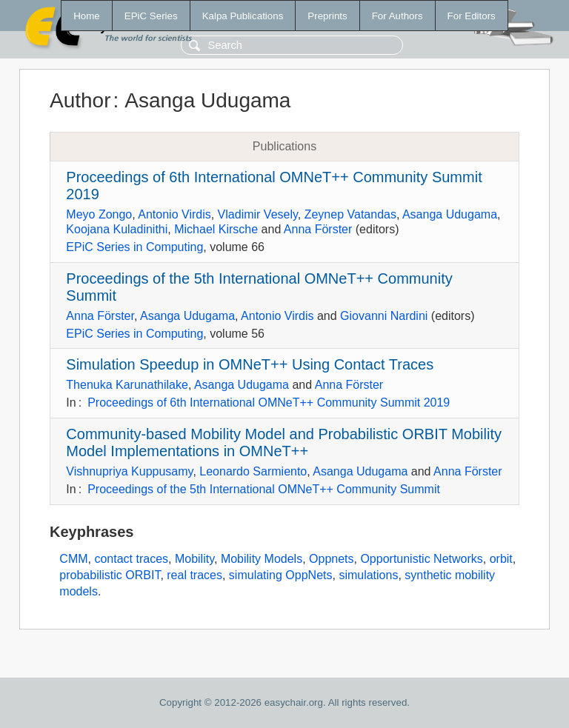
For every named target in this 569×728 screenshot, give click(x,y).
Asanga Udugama (450, 214)
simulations (368, 575)
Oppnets (331, 559)
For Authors (397, 16)
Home (87, 16)
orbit (501, 559)
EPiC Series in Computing (134, 247)
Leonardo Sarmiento (253, 471)
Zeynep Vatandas (350, 214)
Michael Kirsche (216, 229)
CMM (73, 559)
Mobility (194, 559)
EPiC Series (151, 16)
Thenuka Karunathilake (127, 385)
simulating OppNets (281, 575)
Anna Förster (318, 229)
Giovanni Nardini (384, 316)
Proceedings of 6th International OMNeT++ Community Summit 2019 (269, 403)
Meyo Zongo (99, 214)
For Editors (472, 16)
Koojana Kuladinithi (117, 229)
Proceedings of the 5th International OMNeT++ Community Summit (264, 489)
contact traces (131, 559)
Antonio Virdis (174, 214)
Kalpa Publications (243, 16)
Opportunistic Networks (421, 559)
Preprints (327, 16)
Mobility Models (262, 559)
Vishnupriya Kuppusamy (129, 471)
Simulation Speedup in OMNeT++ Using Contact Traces (250, 364)
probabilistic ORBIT (110, 575)
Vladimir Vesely (258, 214)
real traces (194, 575)
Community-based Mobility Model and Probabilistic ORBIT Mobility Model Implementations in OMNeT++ (284, 443)
